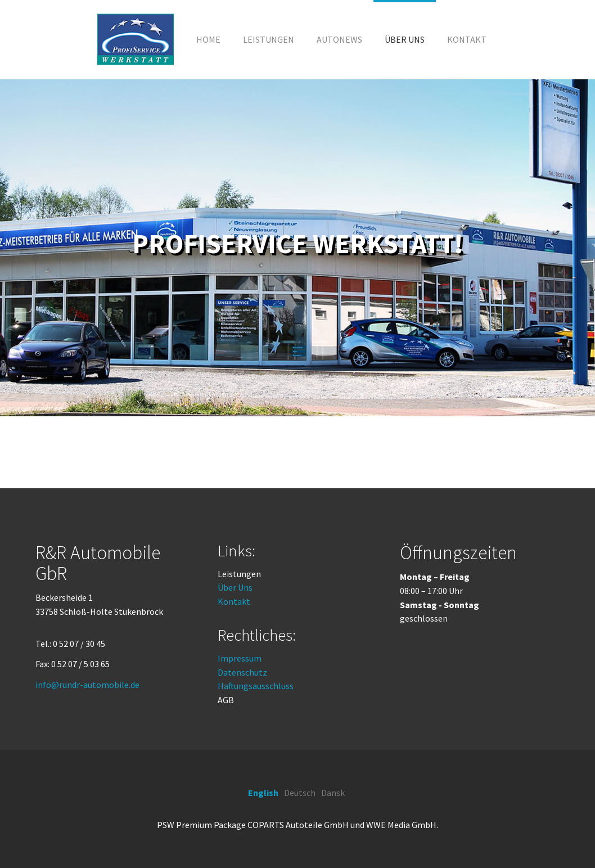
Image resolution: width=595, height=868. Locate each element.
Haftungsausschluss (256, 686)
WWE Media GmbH (401, 825)
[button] (269, 39)
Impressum (240, 658)
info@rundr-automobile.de (87, 685)
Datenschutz (242, 672)
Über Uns (235, 587)
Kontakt (234, 601)
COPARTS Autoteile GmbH (298, 825)
